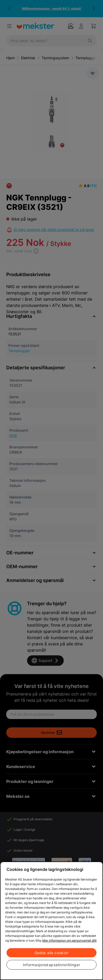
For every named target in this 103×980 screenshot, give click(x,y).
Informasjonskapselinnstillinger (52, 965)
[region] (51, 921)
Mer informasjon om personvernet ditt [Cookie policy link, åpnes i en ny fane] (69, 940)
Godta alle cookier (52, 953)
